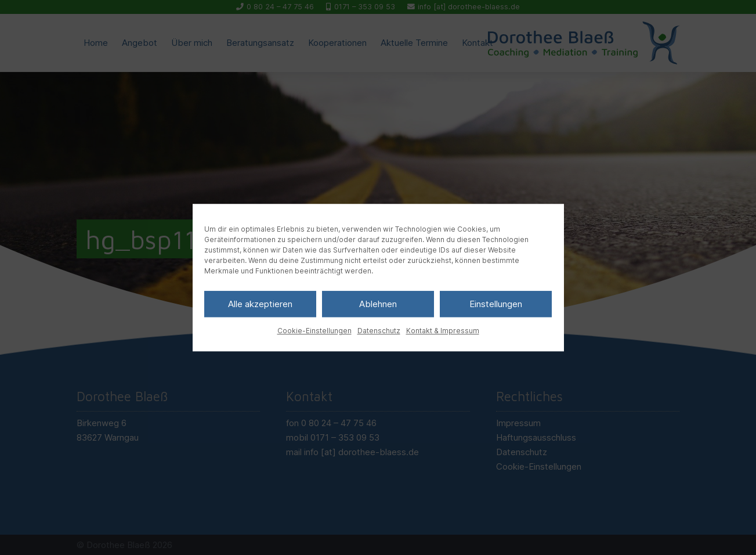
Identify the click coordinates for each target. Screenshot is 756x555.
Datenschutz (379, 331)
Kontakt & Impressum (443, 331)
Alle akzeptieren (260, 304)
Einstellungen (496, 304)
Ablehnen (378, 304)
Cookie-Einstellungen (314, 331)
